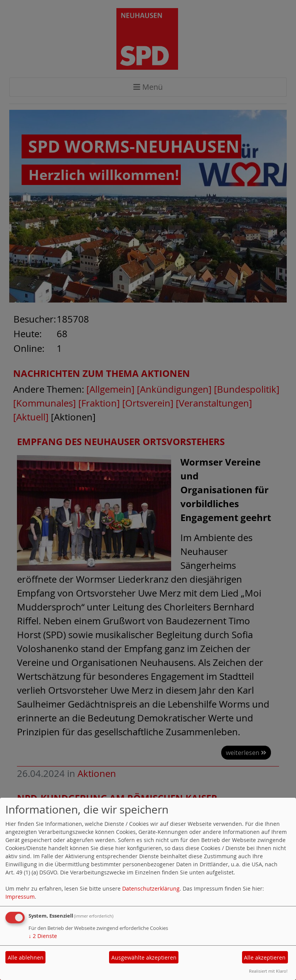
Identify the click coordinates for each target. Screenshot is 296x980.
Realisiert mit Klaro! (268, 971)
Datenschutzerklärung (151, 888)
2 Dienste (43, 936)
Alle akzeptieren (265, 957)
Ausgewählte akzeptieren (144, 957)
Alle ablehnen (26, 957)
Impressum (20, 897)
